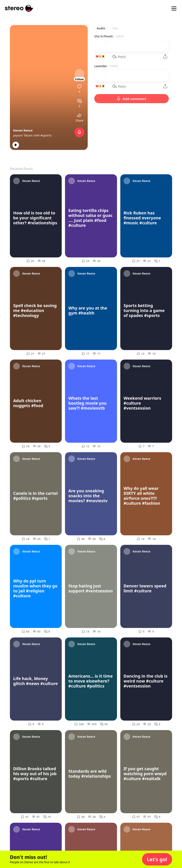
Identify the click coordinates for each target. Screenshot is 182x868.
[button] (157, 859)
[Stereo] (19, 8)
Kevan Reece (23, 130)
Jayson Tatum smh (27, 135)
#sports (46, 135)
